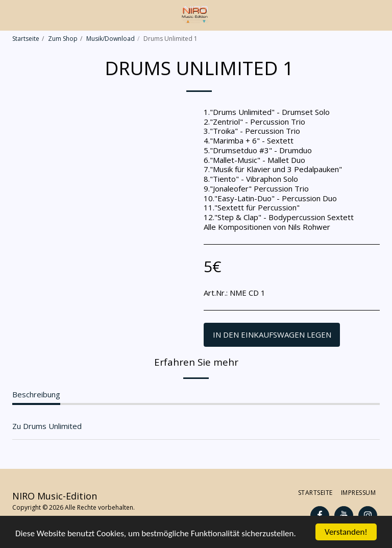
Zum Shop (63, 39)
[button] (11, 15)
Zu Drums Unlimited (47, 426)
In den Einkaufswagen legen (272, 335)
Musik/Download (111, 39)
